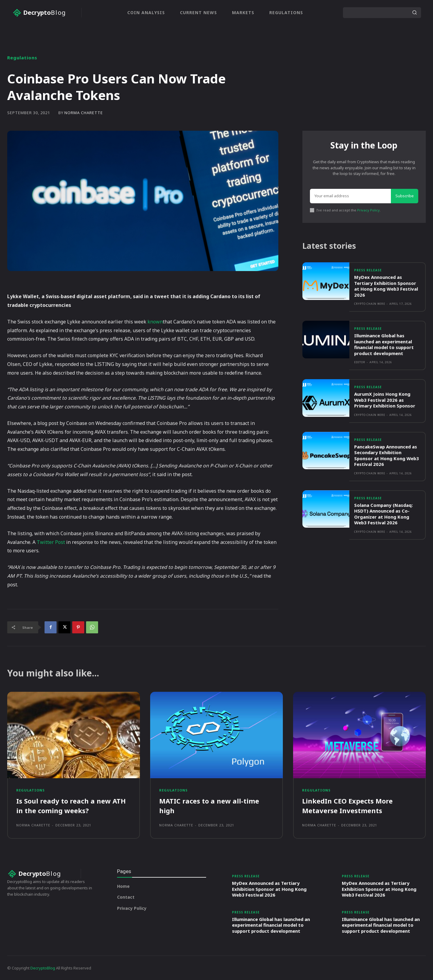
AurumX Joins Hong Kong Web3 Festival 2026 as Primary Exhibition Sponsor (385, 400)
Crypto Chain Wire (370, 304)
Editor (360, 362)
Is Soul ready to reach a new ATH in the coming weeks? (71, 805)
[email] (350, 196)
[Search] (414, 13)
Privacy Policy (368, 210)
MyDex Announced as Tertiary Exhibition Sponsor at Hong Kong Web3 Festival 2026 (386, 286)
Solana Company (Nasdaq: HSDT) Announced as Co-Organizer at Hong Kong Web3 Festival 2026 (384, 514)
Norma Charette (84, 113)
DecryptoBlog (43, 968)
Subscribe (405, 196)
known (155, 322)
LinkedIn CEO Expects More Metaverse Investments (347, 805)
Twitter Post (51, 542)
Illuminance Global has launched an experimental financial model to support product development (384, 345)
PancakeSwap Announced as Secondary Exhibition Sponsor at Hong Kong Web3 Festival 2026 (387, 456)
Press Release (368, 271)
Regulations (22, 58)
